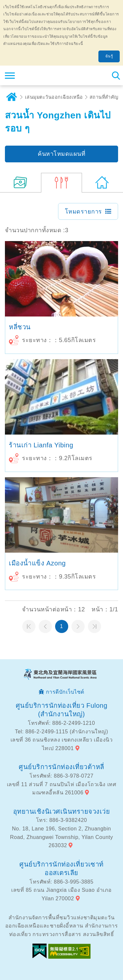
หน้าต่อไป (78, 626)
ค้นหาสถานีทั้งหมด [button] (116, 75)
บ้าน (11, 97)
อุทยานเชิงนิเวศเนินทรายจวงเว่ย (62, 811)
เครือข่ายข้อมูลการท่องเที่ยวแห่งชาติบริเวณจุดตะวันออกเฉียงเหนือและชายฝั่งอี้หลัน (45, 75)
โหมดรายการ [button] (83, 212)
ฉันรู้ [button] (109, 56)
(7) (20, 183)
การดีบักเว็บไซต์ (65, 692)
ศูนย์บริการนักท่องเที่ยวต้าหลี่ (61, 767)
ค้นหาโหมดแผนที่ (61, 154)
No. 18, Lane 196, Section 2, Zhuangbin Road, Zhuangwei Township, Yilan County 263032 (62, 837)
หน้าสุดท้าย (94, 626)
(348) (102, 183)
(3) (61, 183)
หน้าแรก (29, 626)
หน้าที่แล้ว (45, 626)
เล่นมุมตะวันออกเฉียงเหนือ (54, 97)
